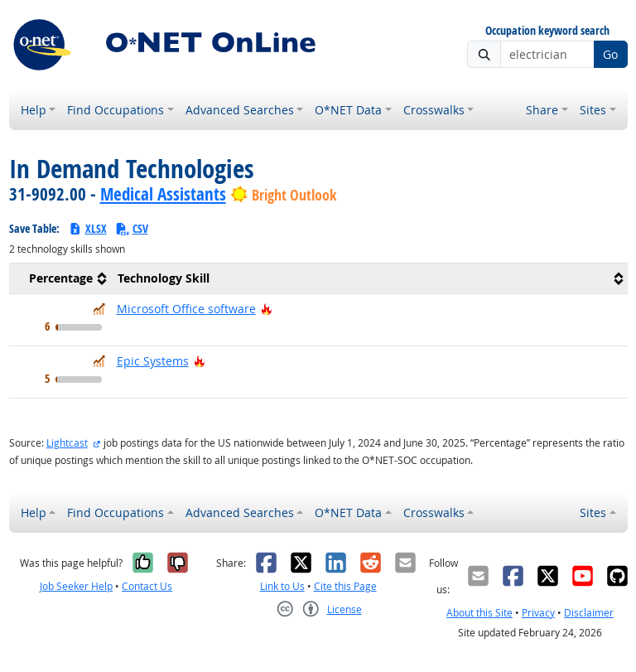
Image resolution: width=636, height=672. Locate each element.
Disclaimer (589, 613)
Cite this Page (345, 586)
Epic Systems (153, 361)
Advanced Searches (240, 110)
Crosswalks (434, 110)
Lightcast (67, 443)
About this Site (479, 613)
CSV (132, 228)
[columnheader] (60, 279)
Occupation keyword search (547, 31)
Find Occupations (116, 110)
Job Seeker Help (76, 586)
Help (34, 110)
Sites (593, 110)
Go (610, 54)
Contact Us (147, 586)
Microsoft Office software (186, 309)
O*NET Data (348, 110)
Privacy (538, 613)
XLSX (87, 228)
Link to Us (282, 586)
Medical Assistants (163, 194)
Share (542, 110)
